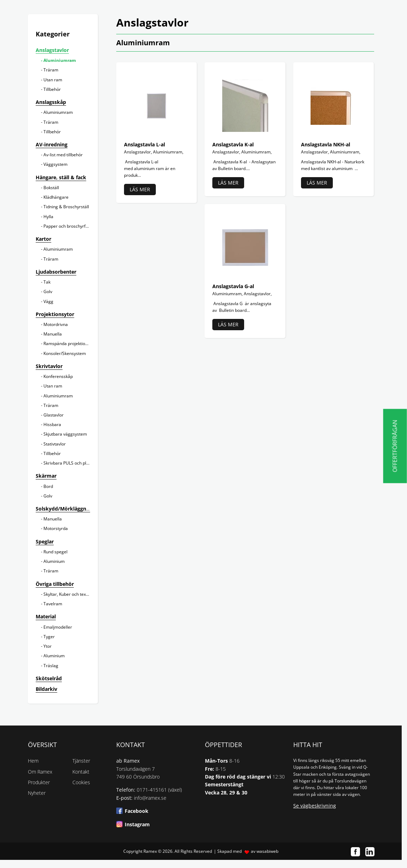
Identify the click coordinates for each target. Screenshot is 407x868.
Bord (48, 486)
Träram (51, 70)
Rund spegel (55, 552)
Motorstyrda (56, 528)
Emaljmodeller (58, 627)
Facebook (137, 811)
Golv (48, 292)
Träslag (51, 666)
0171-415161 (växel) (159, 790)
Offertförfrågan (395, 446)
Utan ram (53, 80)
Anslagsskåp (51, 102)
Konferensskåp (58, 376)
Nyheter (37, 793)
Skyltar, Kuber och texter (67, 594)
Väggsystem (55, 164)
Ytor (48, 646)
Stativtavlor (55, 444)
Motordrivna (56, 324)
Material (46, 616)
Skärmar (46, 476)
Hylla (48, 217)
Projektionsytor (55, 314)
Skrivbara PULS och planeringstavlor (79, 463)
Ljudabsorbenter (56, 272)
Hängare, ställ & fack (61, 177)
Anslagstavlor (52, 50)
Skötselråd (49, 678)
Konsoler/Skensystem (65, 353)
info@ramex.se (150, 798)
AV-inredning (52, 144)
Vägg (48, 301)
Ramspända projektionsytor (70, 343)
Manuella (53, 334)
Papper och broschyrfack (68, 226)
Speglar (45, 541)
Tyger (49, 637)
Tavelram (53, 604)
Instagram (137, 824)
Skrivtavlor (49, 366)
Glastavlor (54, 415)
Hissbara (52, 424)
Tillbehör (52, 89)
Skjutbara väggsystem (65, 434)
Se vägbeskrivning (315, 806)
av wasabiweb (265, 851)
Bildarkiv (46, 689)
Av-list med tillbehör (63, 155)
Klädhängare (56, 197)
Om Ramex (40, 772)
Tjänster (81, 761)
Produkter (39, 782)
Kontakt (81, 772)
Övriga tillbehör (55, 584)
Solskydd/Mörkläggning (65, 509)
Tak (47, 282)
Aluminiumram (60, 60)
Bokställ (51, 188)
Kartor (43, 239)
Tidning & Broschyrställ (66, 207)
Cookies (81, 782)
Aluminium (54, 561)
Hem (33, 761)
